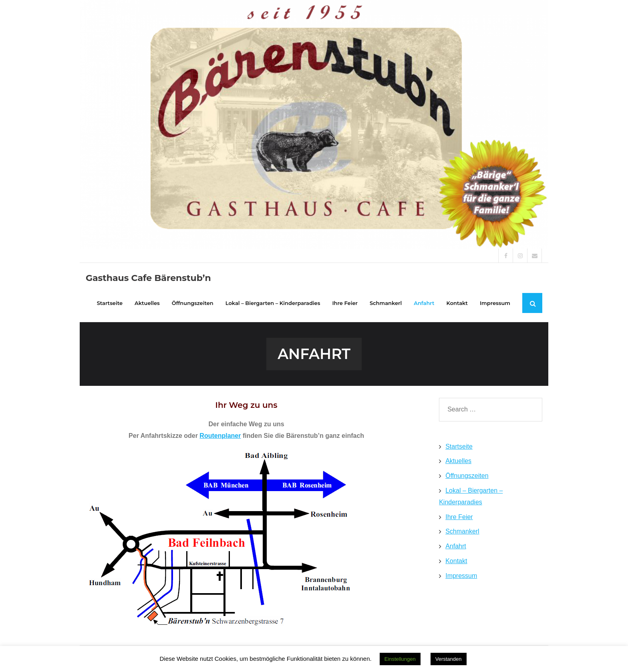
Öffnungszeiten (467, 476)
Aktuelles (458, 461)
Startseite (459, 446)
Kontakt (456, 561)
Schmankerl (462, 531)
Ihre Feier (459, 517)
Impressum (461, 576)
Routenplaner (220, 436)
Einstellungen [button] (400, 659)
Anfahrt (456, 546)
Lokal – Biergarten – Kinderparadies (471, 496)
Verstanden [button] (449, 659)
